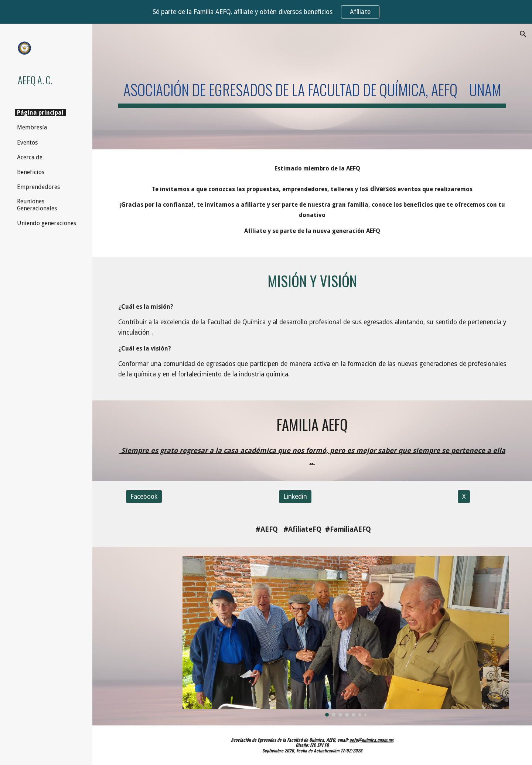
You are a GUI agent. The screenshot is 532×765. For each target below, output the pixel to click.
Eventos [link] (27, 143)
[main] (312, 87)
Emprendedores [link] (38, 187)
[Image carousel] (346, 636)
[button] (523, 34)
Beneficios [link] (31, 172)
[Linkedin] (295, 497)
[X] (464, 497)
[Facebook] (144, 497)
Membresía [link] (32, 127)
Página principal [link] (40, 113)
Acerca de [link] (30, 157)
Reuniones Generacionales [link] (37, 205)
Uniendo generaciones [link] (47, 223)
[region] (266, 12)
